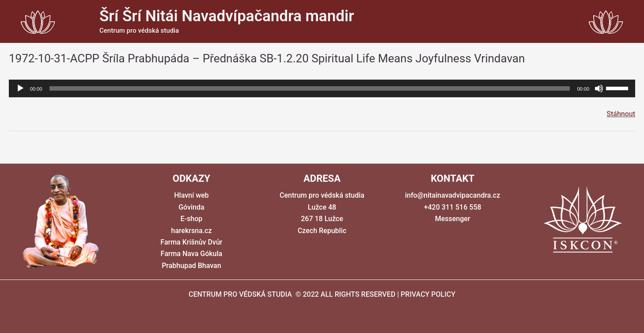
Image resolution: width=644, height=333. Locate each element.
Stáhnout (621, 114)
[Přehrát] (20, 88)
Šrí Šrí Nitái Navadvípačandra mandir (227, 16)
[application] (322, 88)
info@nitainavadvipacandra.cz (453, 195)
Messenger (453, 219)
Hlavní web (191, 195)
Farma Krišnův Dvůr (191, 242)
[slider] (310, 88)
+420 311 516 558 (453, 207)
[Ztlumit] (599, 88)
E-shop (192, 219)
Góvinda (191, 207)
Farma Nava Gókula (192, 254)
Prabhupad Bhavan (191, 266)
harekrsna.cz (191, 231)
